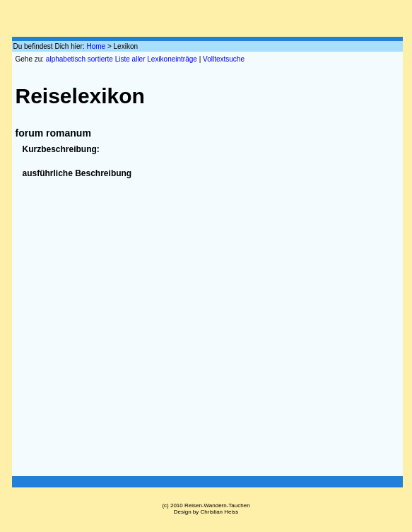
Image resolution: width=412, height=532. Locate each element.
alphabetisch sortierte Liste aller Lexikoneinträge (122, 59)
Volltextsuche (224, 59)
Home (96, 46)
